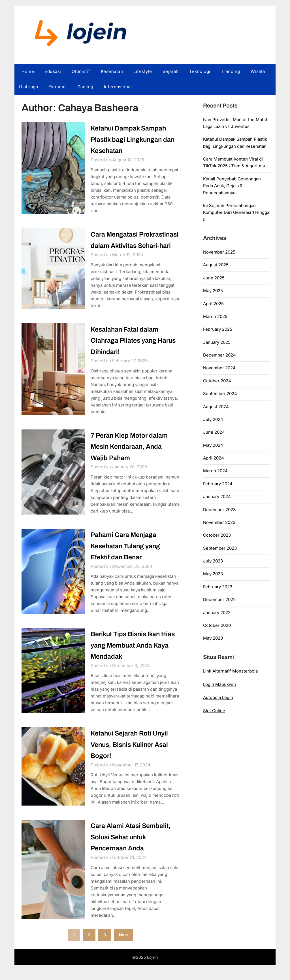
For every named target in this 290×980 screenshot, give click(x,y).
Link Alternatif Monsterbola (230, 671)
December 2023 (219, 510)
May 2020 (213, 638)
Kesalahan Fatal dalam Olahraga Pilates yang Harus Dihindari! (128, 352)
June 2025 (214, 278)
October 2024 (217, 381)
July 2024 (213, 419)
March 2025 (215, 316)
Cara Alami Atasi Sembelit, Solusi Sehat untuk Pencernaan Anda (135, 851)
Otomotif (81, 71)
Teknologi (200, 71)
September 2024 (220, 394)
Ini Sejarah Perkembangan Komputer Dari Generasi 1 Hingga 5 (236, 212)
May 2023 (213, 574)
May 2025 (213, 291)
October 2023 (217, 535)
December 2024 (219, 355)
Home (28, 71)
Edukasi (53, 71)
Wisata (258, 71)
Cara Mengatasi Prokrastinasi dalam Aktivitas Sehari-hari (125, 246)
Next (123, 949)
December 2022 (219, 599)
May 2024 (213, 445)
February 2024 (218, 484)
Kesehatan (112, 71)
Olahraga (28, 87)
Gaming (85, 87)
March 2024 (215, 471)
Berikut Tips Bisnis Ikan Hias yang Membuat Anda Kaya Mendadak (133, 658)
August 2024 (216, 407)
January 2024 (217, 497)
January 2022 (217, 613)
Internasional (118, 87)
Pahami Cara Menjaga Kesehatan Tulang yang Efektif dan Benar (130, 559)
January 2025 (217, 342)
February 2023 (218, 587)
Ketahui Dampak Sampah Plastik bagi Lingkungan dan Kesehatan (132, 139)
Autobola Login (218, 697)
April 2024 (214, 458)
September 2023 (220, 548)
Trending (231, 71)
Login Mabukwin (219, 684)
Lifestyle (143, 71)
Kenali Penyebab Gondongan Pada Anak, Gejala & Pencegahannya (232, 186)
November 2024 (219, 368)
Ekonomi (58, 87)
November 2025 (219, 252)
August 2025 (216, 265)
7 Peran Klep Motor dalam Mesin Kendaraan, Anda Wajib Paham (133, 459)
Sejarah (171, 71)
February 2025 (218, 329)
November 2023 (219, 522)
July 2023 (213, 561)
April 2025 (213, 304)
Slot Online (214, 711)
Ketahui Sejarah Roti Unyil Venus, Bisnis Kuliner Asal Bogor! (135, 758)
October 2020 (217, 625)
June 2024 (214, 432)
